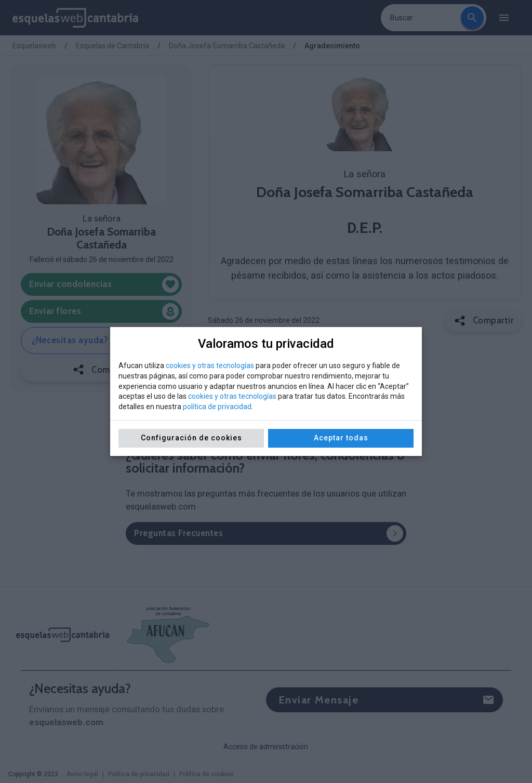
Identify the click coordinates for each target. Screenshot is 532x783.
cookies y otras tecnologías (210, 366)
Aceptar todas (341, 438)
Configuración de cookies (191, 438)
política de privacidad (217, 407)
